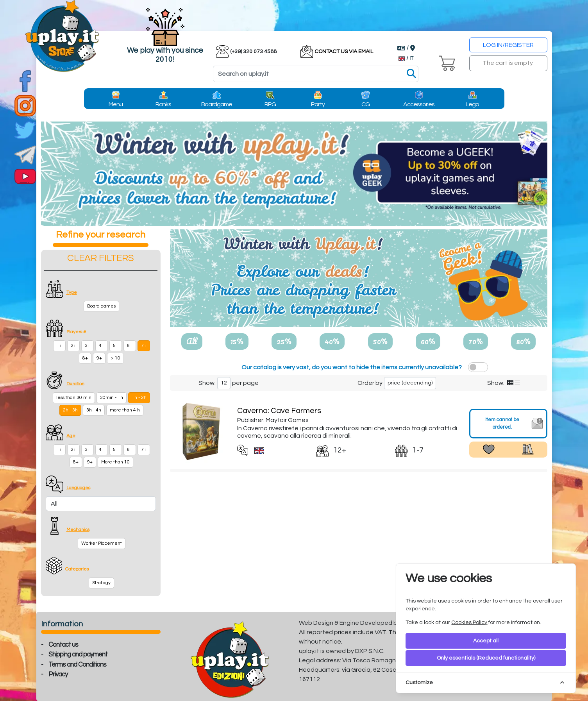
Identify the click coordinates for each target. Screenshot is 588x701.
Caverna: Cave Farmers (279, 411)
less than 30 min (74, 398)
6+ (130, 346)
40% (332, 341)
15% (237, 341)
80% (523, 341)
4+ (102, 346)
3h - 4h (94, 410)
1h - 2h (139, 398)
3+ (88, 346)
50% (380, 341)
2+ (73, 346)
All (192, 341)
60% (428, 341)
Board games (101, 306)
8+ (85, 358)
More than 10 (115, 462)
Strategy (101, 583)
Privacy (58, 674)
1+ (59, 346)
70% (476, 341)
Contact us (63, 645)
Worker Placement (102, 543)
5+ (116, 346)
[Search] (316, 74)
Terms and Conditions (77, 665)
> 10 (115, 358)
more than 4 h (125, 410)
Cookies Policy (469, 622)
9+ (99, 358)
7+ (144, 346)
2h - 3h (70, 410)
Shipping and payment (78, 655)
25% (284, 341)
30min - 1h (112, 398)
